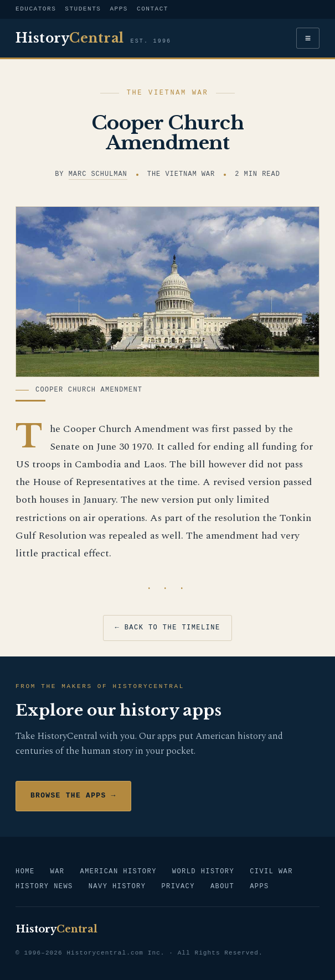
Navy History (117, 887)
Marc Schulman (98, 174)
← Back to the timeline (167, 628)
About (222, 887)
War (58, 872)
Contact (153, 9)
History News (44, 887)
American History (118, 872)
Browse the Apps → (73, 796)
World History (203, 872)
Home (25, 872)
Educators (36, 9)
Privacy (178, 887)
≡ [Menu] (308, 38)
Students (83, 9)
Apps (119, 9)
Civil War (271, 872)
